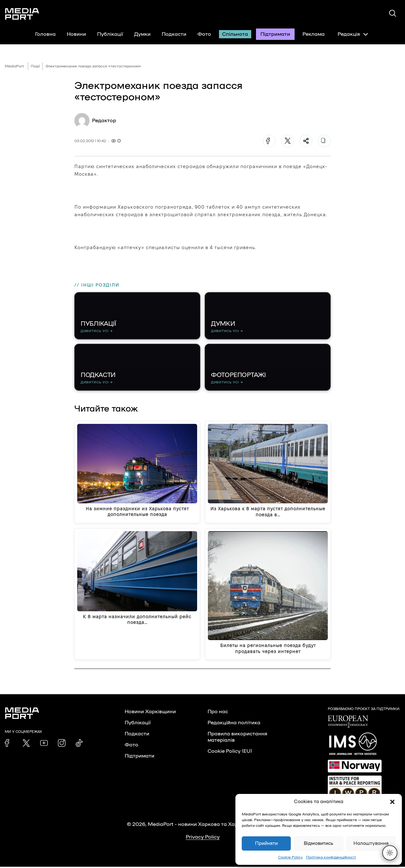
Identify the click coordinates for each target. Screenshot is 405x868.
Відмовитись (318, 843)
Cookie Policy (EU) (230, 752)
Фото (204, 34)
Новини (76, 34)
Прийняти (266, 843)
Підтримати (275, 34)
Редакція (353, 34)
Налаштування (371, 843)
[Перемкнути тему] (390, 853)
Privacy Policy (203, 838)
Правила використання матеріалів (237, 738)
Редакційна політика (234, 724)
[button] (392, 802)
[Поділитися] (306, 141)
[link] (9, 744)
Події (35, 66)
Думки (142, 34)
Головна (45, 34)
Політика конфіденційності (331, 857)
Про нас (218, 713)
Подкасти (174, 34)
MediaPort (14, 66)
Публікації (110, 34)
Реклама (314, 34)
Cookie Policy (290, 857)
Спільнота (235, 34)
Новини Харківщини (150, 713)
